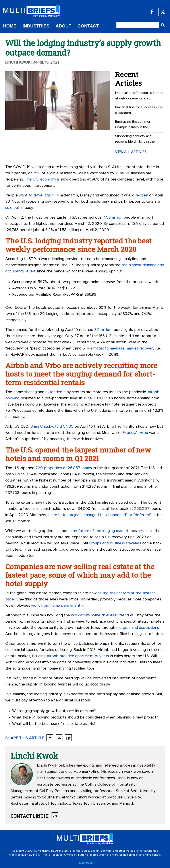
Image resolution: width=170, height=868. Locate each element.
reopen (142, 195)
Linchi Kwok (18, 62)
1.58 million (113, 217)
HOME (10, 26)
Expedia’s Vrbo (135, 433)
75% (37, 173)
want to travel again (36, 195)
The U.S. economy (41, 179)
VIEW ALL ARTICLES (131, 152)
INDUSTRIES (36, 26)
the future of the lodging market (100, 531)
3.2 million (103, 330)
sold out (12, 208)
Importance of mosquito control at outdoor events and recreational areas (139, 96)
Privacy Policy (85, 863)
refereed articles (118, 765)
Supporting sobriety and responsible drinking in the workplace (135, 139)
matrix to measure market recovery (124, 348)
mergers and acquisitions (138, 628)
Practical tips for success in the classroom (139, 110)
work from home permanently (57, 606)
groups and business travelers (115, 543)
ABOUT (63, 26)
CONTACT (88, 26)
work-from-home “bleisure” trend (100, 615)
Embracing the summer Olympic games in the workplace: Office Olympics (136, 125)
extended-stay (58, 392)
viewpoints (85, 765)
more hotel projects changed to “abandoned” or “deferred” (100, 515)
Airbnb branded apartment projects (78, 656)
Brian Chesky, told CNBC (52, 427)
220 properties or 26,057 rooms (64, 468)
